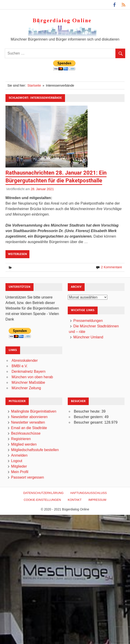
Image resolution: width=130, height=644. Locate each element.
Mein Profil (20, 472)
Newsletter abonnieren (29, 417)
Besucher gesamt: (89, 422)
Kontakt (75, 500)
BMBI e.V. (20, 366)
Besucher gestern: (89, 417)
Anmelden (19, 455)
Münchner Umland (88, 337)
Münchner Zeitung (26, 388)
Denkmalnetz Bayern (29, 371)
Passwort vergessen (28, 477)
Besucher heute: (88, 411)
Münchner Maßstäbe (28, 382)
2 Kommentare (112, 267)
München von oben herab (32, 377)
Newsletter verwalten (28, 422)
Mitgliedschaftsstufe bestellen (35, 450)
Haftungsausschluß (88, 493)
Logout (17, 461)
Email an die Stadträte (29, 428)
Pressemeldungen (88, 321)
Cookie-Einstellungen (42, 500)
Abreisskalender (25, 360)
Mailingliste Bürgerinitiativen (34, 411)
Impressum (97, 500)
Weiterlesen (17, 254)
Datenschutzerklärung (43, 493)
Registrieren (21, 439)
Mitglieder (19, 466)
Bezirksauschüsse (26, 433)
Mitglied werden (24, 444)
